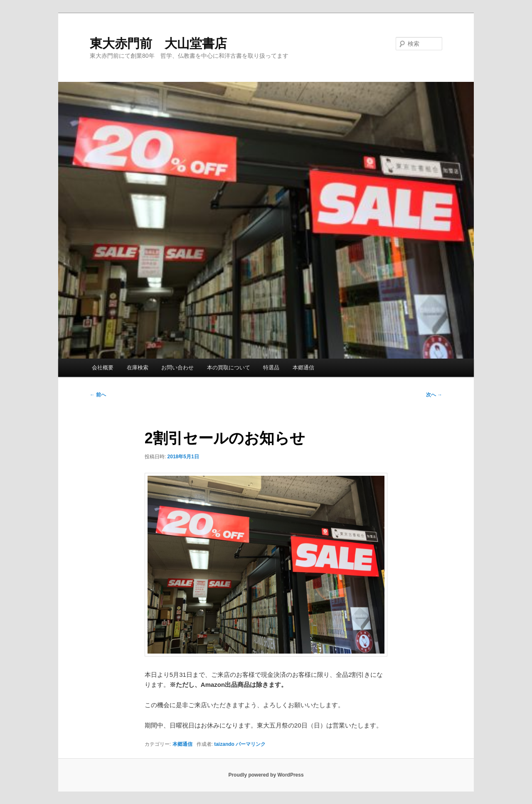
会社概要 (103, 368)
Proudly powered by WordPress (266, 775)
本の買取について (229, 368)
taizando (224, 744)
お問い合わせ (177, 368)
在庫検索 (138, 368)
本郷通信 (303, 368)
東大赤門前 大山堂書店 (158, 43)
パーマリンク (251, 744)
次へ (434, 395)
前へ (98, 395)
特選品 (271, 368)
